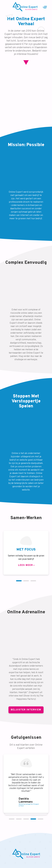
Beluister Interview (26, 710)
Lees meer (26, 565)
